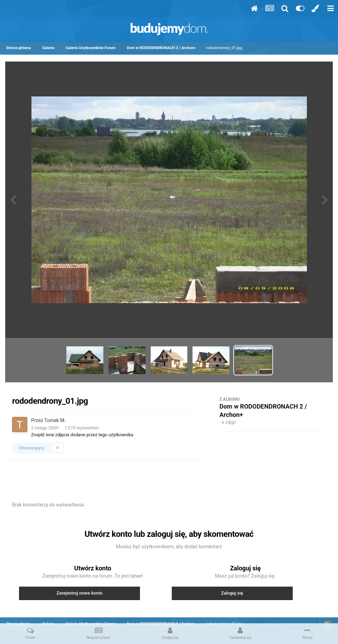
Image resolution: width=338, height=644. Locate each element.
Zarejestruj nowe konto (79, 593)
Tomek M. (55, 420)
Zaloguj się (232, 593)
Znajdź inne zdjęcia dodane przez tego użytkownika (82, 435)
